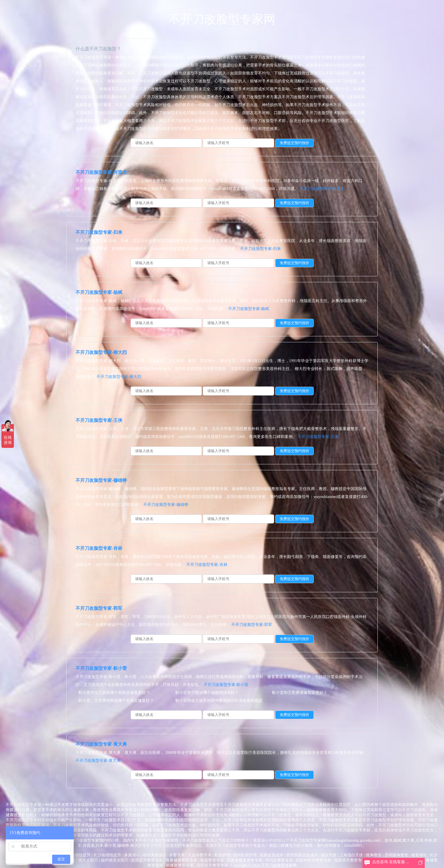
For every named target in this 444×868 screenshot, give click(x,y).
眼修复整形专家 (180, 865)
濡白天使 (328, 855)
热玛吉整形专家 (279, 860)
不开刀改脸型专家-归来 (99, 232)
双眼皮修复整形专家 (245, 860)
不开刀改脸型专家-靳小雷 (101, 668)
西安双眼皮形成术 (302, 855)
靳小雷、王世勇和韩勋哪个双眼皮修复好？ (116, 701)
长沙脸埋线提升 (107, 855)
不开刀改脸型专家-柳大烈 (101, 352)
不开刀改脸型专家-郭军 (99, 608)
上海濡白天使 (351, 855)
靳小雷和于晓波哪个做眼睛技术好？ (207, 693)
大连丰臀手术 (200, 855)
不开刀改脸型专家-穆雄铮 (101, 480)
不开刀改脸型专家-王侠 (99, 420)
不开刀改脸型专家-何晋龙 (101, 172)
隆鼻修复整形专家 (182, 860)
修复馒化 (419, 855)
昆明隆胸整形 (396, 855)
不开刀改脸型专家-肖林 (99, 548)
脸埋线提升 (81, 855)
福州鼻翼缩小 (155, 855)
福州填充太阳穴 (115, 860)
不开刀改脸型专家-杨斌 (99, 292)
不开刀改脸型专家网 (222, 19)
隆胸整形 (374, 855)
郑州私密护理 (245, 855)
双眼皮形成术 (272, 855)
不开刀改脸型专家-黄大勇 (101, 744)
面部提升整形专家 (147, 860)
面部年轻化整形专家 (313, 860)
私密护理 (222, 855)
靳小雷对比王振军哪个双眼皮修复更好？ (114, 693)
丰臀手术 (177, 855)
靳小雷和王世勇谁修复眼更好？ (300, 693)
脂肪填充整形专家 (350, 860)
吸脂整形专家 (212, 860)
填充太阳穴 (88, 860)
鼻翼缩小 (132, 855)
